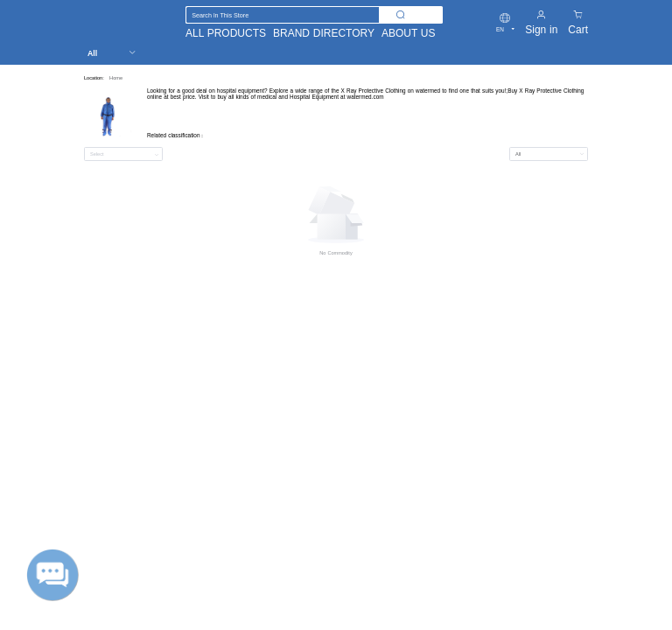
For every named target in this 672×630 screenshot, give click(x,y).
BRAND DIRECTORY (324, 33)
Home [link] (116, 78)
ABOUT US (409, 33)
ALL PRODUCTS (226, 33)
